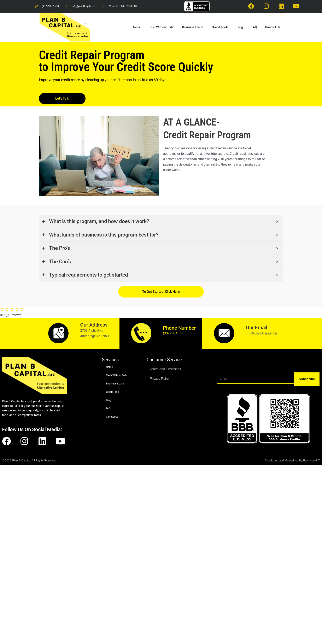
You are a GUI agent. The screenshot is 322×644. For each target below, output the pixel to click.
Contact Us (273, 27)
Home (136, 27)
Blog (240, 27)
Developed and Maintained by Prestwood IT (292, 460)
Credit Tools (220, 27)
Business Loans (193, 27)
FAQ (254, 27)
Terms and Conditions (165, 369)
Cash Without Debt (161, 27)
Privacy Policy (160, 379)
